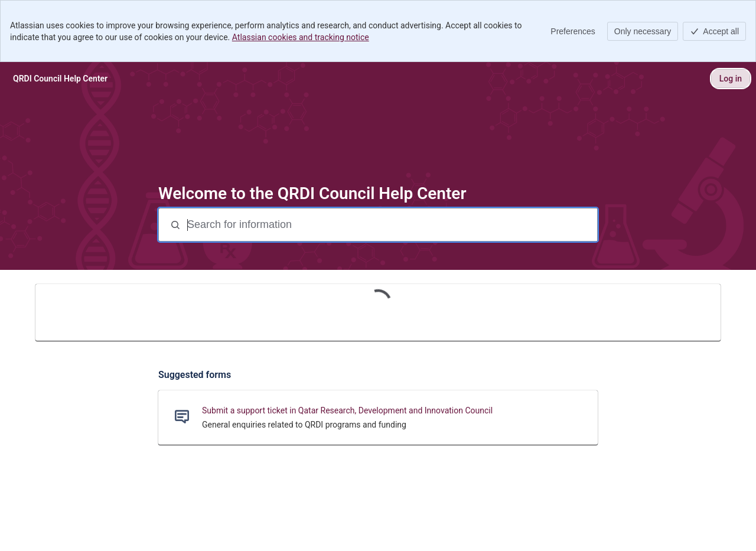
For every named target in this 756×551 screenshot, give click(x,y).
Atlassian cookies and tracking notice (301, 37)
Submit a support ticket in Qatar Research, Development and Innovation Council (347, 410)
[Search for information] (391, 225)
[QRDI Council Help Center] (60, 79)
